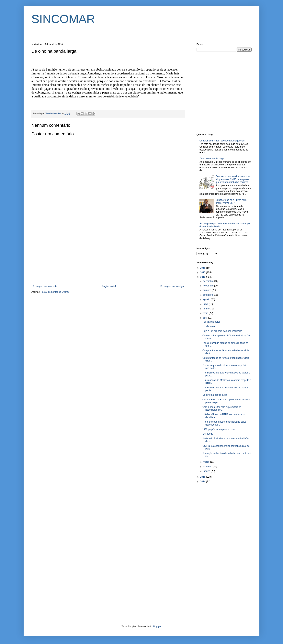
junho (206, 309)
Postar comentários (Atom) (55, 292)
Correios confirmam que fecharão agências (222, 141)
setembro (208, 295)
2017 (203, 272)
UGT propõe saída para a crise (219, 429)
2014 (203, 482)
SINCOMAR (63, 19)
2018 (203, 268)
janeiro (207, 471)
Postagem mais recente (45, 286)
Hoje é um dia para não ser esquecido (222, 331)
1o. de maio (209, 326)
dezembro (209, 281)
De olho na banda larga (212, 159)
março (207, 462)
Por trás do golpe (211, 322)
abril (206, 318)
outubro (207, 290)
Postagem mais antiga (172, 286)
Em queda (208, 434)
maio (206, 313)
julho (206, 304)
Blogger (157, 627)
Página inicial (109, 286)
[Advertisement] (108, 252)
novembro (209, 286)
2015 (203, 477)
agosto (207, 299)
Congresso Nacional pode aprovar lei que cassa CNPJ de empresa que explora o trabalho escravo (233, 179)
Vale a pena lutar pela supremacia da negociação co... (222, 408)
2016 (203, 277)
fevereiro (208, 467)
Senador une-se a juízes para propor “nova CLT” (231, 201)
